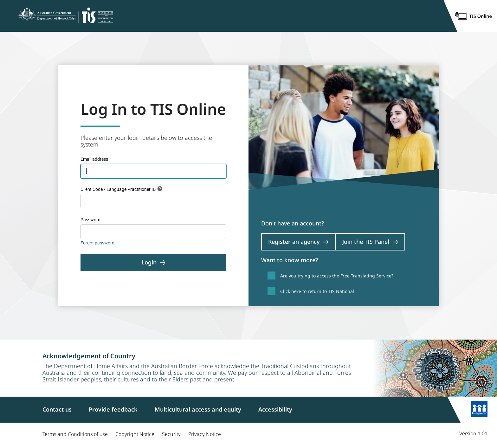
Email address (94, 159)
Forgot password (97, 243)
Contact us (57, 409)
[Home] (66, 16)
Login (153, 262)
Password (90, 220)
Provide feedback (113, 409)
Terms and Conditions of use (75, 434)
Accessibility (275, 409)
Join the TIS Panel (370, 242)
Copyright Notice (135, 434)
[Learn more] (479, 410)
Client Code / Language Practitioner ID (118, 189)
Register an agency (298, 242)
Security (171, 434)
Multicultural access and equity (198, 409)
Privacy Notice (205, 434)
